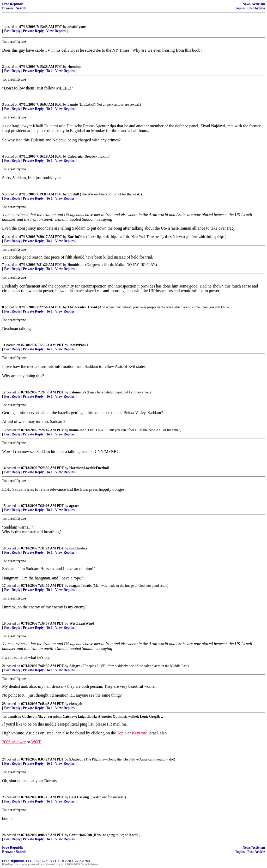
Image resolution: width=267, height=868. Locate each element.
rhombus (74, 67)
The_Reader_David (82, 307)
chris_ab (76, 704)
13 (4, 430)
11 (4, 345)
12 (4, 392)
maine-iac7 (78, 430)
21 (4, 666)
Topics (240, 8)
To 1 (49, 71)
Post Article (256, 8)
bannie (73, 104)
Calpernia (75, 156)
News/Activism (254, 4)
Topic (122, 733)
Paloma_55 (78, 392)
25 (4, 797)
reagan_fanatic (81, 586)
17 (4, 586)
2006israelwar (14, 742)
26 (4, 835)
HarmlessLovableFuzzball (89, 468)
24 (4, 759)
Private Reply (33, 31)
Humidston (76, 265)
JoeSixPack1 (79, 345)
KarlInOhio (77, 237)
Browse (8, 8)
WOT (36, 742)
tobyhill (73, 194)
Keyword (140, 733)
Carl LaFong (79, 797)
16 (4, 548)
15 (4, 506)
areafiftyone (77, 27)
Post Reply (12, 31)
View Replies (56, 31)
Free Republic (13, 4)
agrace (74, 506)
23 (4, 704)
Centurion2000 (81, 835)
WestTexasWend (82, 623)
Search (21, 8)
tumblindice (78, 548)
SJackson (76, 759)
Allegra (75, 666)
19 (4, 623)
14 (4, 468)
